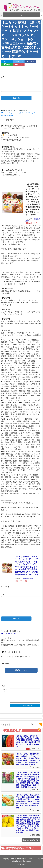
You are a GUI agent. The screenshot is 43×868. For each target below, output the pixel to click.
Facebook (19, 61)
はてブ (7, 61)
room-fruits (15, 859)
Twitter (30, 61)
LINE (7, 64)
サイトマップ (21, 864)
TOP (20, 16)
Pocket (19, 64)
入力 (3, 77)
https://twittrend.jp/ (9, 633)
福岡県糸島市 (28, 579)
